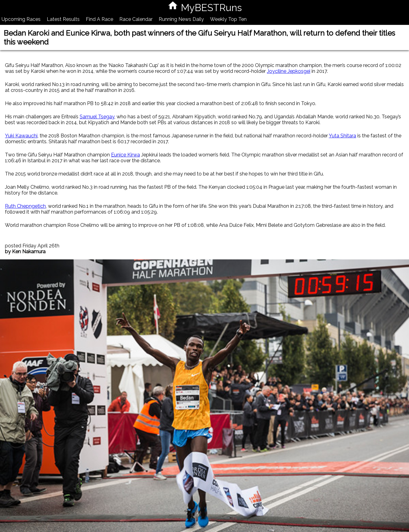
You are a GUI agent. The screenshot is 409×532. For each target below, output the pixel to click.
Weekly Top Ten (228, 19)
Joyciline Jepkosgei (289, 71)
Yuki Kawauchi (21, 136)
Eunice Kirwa (125, 155)
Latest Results (63, 19)
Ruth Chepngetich (25, 206)
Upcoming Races (21, 19)
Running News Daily (181, 19)
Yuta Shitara (342, 136)
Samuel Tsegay (97, 117)
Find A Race (99, 19)
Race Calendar (136, 19)
